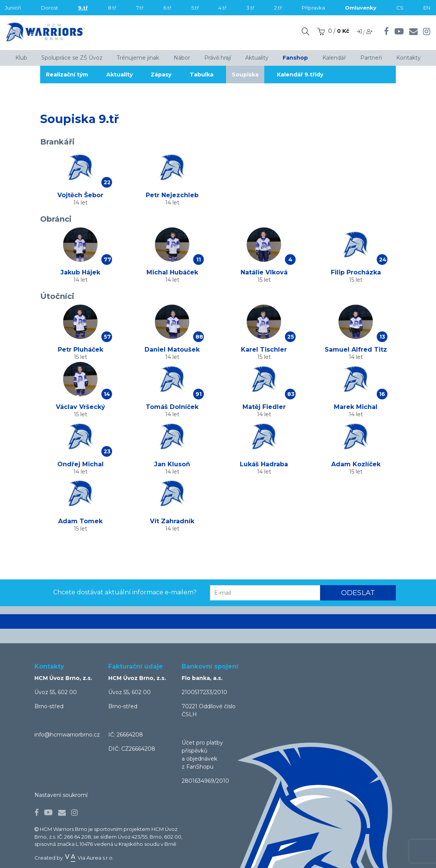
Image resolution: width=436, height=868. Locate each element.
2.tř (278, 8)
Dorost (50, 8)
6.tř (167, 8)
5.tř (195, 8)
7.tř (140, 8)
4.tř (222, 8)
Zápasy (162, 75)
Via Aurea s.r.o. (89, 858)
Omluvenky (361, 8)
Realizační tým (67, 75)
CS (400, 8)
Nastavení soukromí (61, 795)
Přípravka (313, 8)
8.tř (112, 8)
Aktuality (120, 75)
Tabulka (203, 75)
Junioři (13, 8)
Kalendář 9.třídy (302, 75)
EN (427, 8)
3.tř (250, 8)
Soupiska (247, 75)
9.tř (83, 8)
